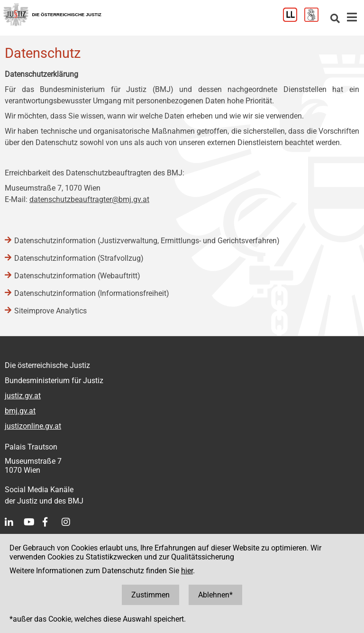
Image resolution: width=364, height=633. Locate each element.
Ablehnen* (215, 595)
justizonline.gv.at (33, 426)
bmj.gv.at (20, 411)
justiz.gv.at (23, 396)
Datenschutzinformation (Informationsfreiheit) (92, 293)
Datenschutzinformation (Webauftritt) (77, 276)
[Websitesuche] (335, 19)
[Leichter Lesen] (294, 19)
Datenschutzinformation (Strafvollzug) (79, 258)
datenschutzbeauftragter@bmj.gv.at (89, 199)
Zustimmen (150, 595)
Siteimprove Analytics (50, 311)
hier (187, 571)
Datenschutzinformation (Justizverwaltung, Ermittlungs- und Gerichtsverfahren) (147, 241)
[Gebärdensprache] (315, 19)
